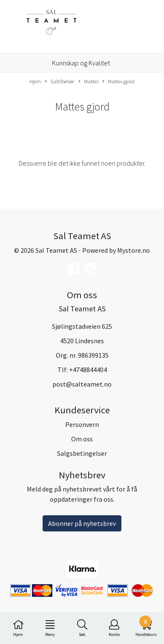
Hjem (35, 81)
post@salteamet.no (82, 384)
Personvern (82, 424)
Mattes (88, 82)
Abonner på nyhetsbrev (82, 523)
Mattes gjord (118, 82)
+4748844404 (88, 370)
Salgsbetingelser (82, 453)
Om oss (82, 439)
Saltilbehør (59, 82)
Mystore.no (134, 250)
